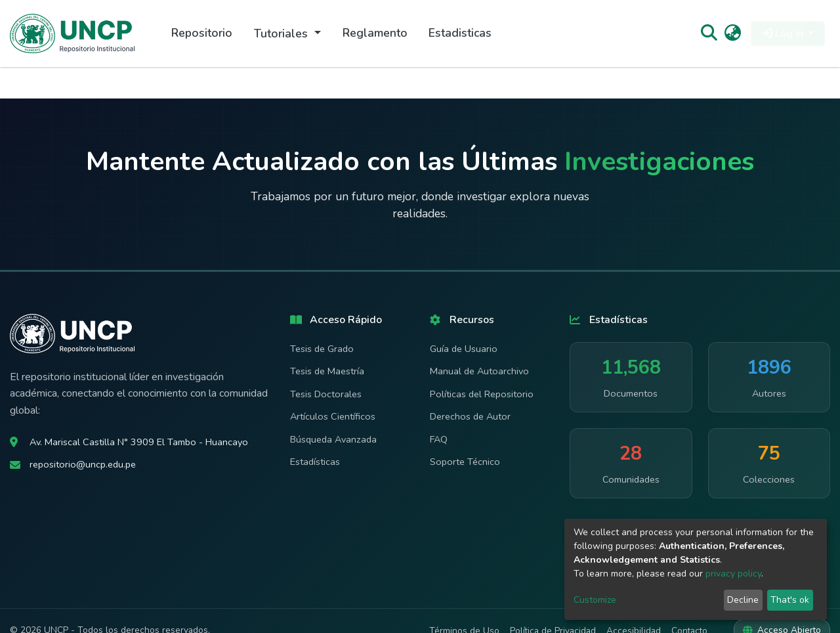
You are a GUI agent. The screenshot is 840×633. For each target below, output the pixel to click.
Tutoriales (283, 33)
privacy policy (733, 574)
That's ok (790, 600)
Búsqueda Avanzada (333, 439)
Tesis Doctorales (326, 394)
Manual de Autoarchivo (479, 371)
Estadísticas (315, 462)
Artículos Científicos (333, 416)
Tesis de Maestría (327, 371)
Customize (595, 600)
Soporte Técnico (465, 462)
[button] (733, 33)
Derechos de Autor (470, 416)
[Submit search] (708, 33)
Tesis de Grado (322, 349)
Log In (784, 33)
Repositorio (202, 33)
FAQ (439, 439)
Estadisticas (460, 33)
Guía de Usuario (464, 349)
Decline (743, 600)
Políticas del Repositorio (482, 394)
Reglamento (375, 33)
